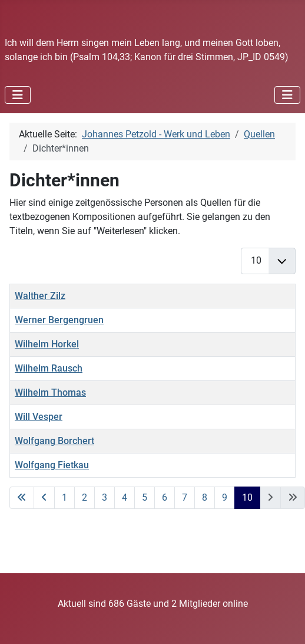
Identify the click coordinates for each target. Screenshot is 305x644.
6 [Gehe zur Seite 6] (165, 497)
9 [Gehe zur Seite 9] (225, 497)
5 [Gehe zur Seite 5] (145, 497)
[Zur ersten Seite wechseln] (22, 498)
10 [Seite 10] (247, 497)
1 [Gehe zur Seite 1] (64, 497)
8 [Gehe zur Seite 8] (205, 497)
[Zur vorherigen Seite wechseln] (44, 498)
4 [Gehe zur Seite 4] (125, 497)
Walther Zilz (40, 296)
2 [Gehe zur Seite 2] (84, 497)
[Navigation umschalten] (18, 95)
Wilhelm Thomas (50, 392)
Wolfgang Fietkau (52, 465)
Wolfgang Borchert (54, 441)
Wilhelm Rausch (49, 368)
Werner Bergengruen (59, 320)
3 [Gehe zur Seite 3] (105, 497)
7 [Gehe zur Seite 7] (185, 497)
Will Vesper (39, 417)
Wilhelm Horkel (47, 344)
